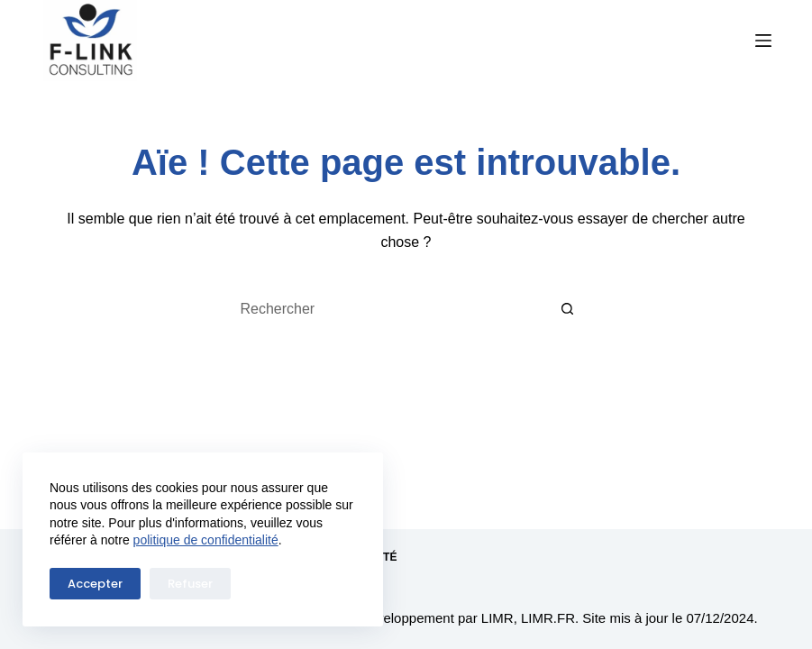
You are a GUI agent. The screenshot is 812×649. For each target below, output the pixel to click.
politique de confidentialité (206, 540)
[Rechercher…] (388, 309)
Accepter (95, 584)
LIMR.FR (548, 618)
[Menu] (763, 41)
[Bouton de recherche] (568, 309)
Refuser (190, 584)
